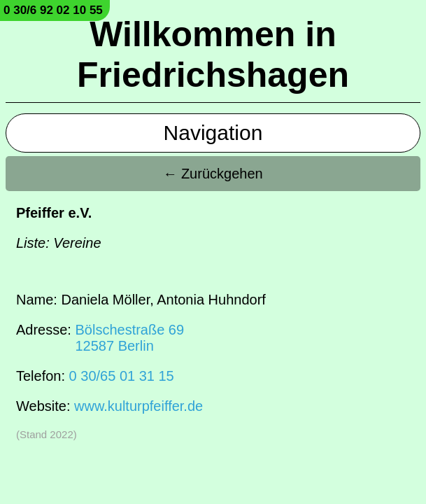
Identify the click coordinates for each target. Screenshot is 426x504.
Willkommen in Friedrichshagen (213, 55)
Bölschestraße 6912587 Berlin (129, 338)
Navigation (213, 133)
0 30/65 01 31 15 (122, 376)
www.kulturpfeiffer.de (139, 406)
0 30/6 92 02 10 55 (53, 10)
